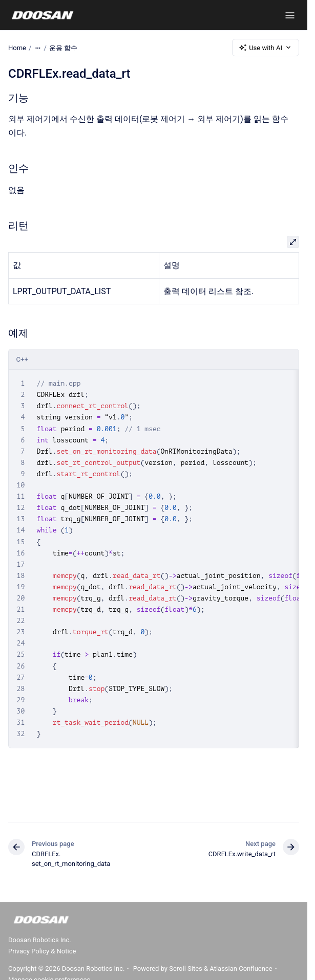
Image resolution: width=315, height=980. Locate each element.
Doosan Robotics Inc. (40, 940)
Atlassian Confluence (241, 968)
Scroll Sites (186, 968)
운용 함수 (63, 47)
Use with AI (266, 48)
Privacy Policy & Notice (42, 951)
